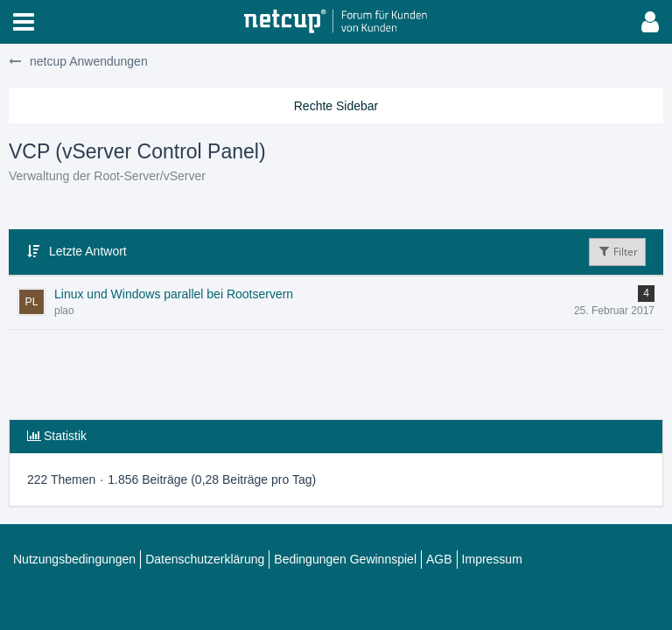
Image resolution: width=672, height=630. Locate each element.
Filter (617, 252)
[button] (24, 22)
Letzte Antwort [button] (88, 251)
